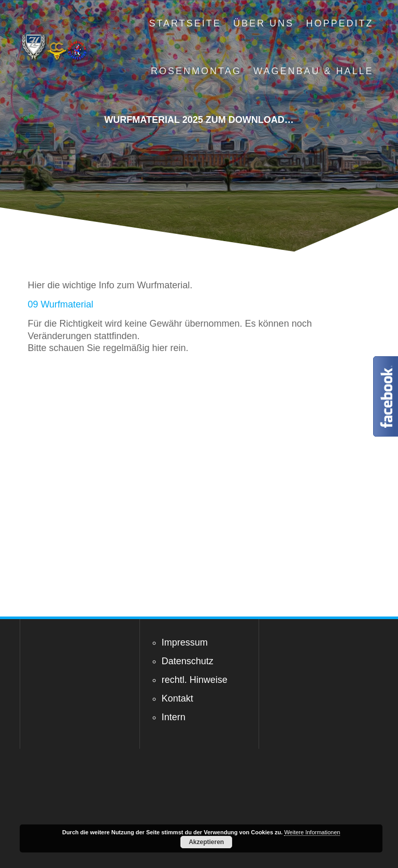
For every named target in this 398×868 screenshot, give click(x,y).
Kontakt (177, 698)
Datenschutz (188, 661)
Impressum (185, 642)
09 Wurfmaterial (60, 304)
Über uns (264, 23)
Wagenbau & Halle (313, 71)
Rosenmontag (196, 71)
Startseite (185, 23)
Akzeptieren (206, 842)
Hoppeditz (339, 23)
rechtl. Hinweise (195, 680)
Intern (174, 717)
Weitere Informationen (312, 832)
